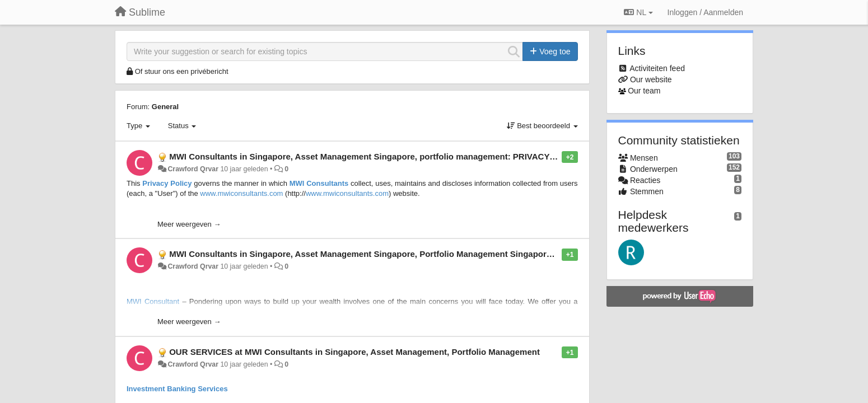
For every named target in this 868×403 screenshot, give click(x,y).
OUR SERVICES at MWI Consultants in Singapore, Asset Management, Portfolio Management (354, 352)
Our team (644, 91)
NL (638, 12)
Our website (651, 79)
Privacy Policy (167, 183)
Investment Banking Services (177, 389)
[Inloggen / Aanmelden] (705, 12)
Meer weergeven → (189, 224)
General (165, 107)
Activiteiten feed (657, 68)
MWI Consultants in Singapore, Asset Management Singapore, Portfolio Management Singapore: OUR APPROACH (397, 254)
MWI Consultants (319, 183)
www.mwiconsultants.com (241, 193)
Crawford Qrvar (193, 169)
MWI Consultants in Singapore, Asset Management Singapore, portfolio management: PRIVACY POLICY (376, 156)
